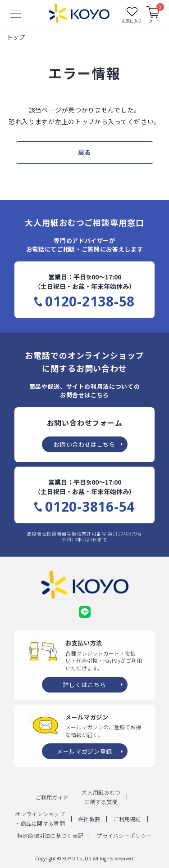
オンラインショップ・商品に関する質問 (40, 819)
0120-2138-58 (90, 301)
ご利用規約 (127, 819)
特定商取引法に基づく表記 (50, 835)
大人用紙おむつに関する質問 (101, 797)
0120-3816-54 (90, 507)
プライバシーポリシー (124, 835)
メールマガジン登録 (84, 751)
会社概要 (89, 819)
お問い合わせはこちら (84, 444)
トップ (16, 37)
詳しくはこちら (85, 685)
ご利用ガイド (52, 797)
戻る (84, 152)
